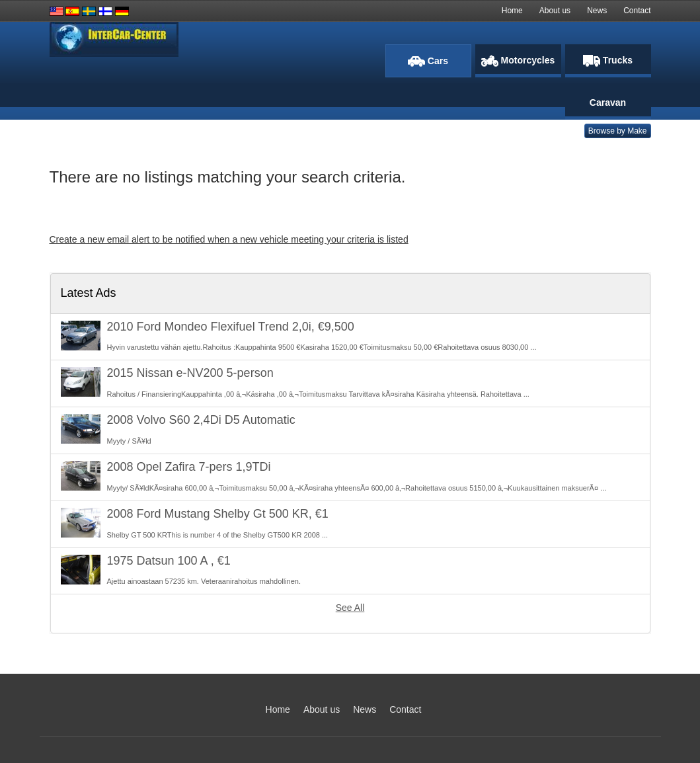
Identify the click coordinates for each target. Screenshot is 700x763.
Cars (428, 61)
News (597, 11)
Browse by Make (618, 131)
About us (555, 11)
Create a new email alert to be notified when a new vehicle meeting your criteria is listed (229, 239)
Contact (637, 11)
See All (350, 608)
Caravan (608, 102)
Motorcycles (518, 61)
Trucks (608, 61)
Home (512, 11)
